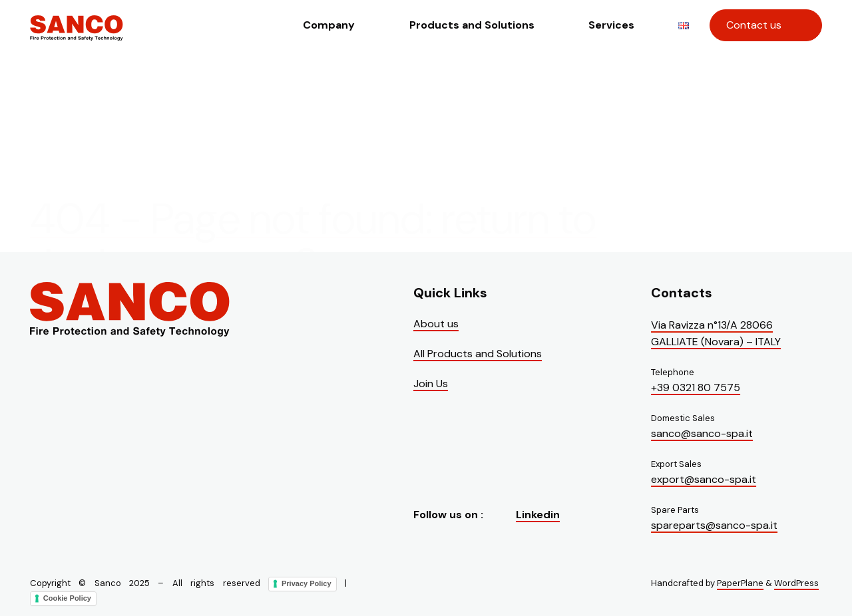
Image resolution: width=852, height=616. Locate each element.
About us (436, 324)
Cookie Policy (67, 597)
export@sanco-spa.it (704, 479)
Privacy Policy (307, 583)
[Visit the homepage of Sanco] (77, 37)
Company (329, 25)
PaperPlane (740, 583)
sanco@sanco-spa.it (702, 433)
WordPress (796, 583)
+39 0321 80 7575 (696, 387)
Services (611, 25)
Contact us (754, 25)
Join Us (431, 384)
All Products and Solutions (478, 354)
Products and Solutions (472, 25)
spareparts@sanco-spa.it (714, 525)
